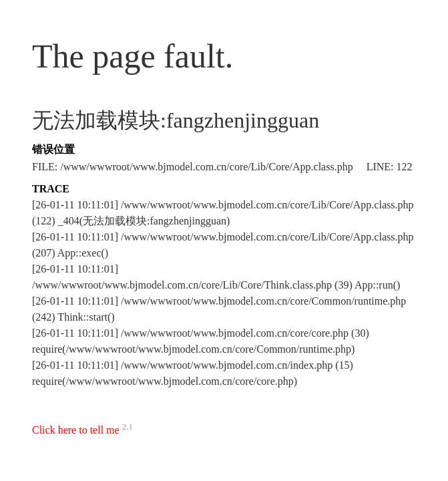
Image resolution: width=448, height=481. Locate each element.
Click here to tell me (76, 430)
